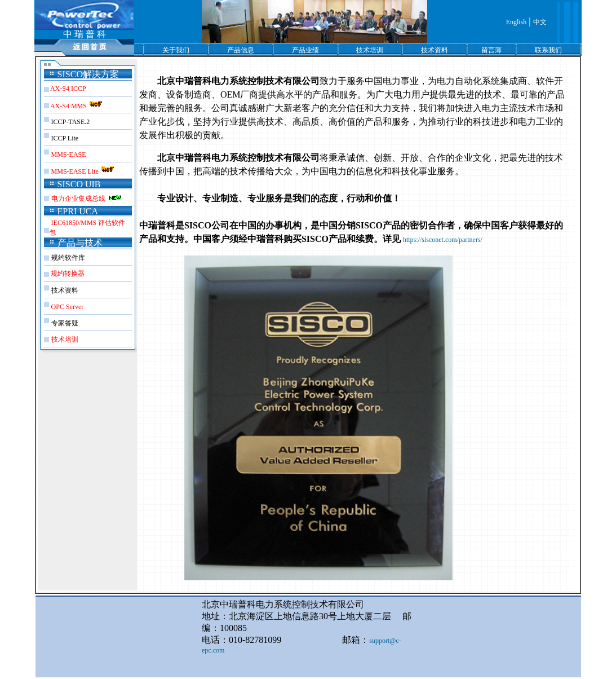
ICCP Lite (65, 138)
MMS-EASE (69, 155)
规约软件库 (68, 258)
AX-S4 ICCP (68, 89)
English (517, 22)
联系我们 (548, 50)
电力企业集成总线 (79, 199)
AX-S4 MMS (77, 106)
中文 (540, 22)
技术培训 (370, 50)
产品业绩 (305, 50)
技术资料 (435, 50)
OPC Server (68, 307)
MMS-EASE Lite (84, 171)
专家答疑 (65, 323)
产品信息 (241, 50)
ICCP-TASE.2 (71, 122)
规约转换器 (67, 274)
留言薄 (491, 50)
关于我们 (176, 50)
